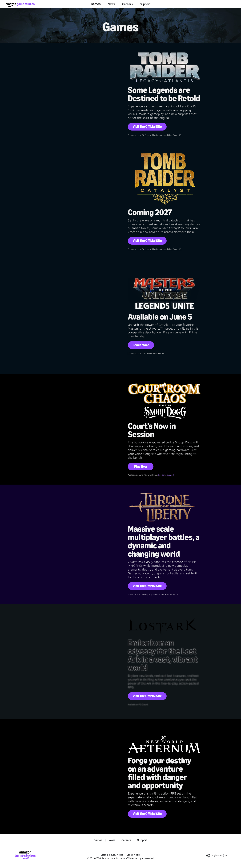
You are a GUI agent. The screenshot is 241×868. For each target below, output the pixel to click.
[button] (217, 856)
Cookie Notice (133, 855)
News (111, 4)
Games (96, 4)
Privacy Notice (116, 855)
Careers (128, 4)
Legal (103, 855)
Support (145, 4)
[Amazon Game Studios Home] (20, 5)
